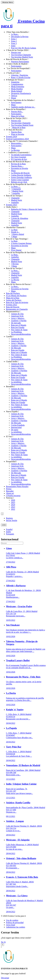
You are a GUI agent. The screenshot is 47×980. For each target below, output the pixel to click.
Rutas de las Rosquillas (16, 109)
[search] (12, 543)
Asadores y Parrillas (19, 371)
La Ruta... (15, 34)
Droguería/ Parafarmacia (21, 93)
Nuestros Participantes (20, 62)
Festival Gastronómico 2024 (17, 139)
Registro (9, 518)
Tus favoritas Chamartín (21, 123)
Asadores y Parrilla (19, 321)
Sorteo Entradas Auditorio (21, 177)
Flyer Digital (16, 250)
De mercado (16, 323)
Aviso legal (11, 925)
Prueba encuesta (13, 496)
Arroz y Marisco (18, 318)
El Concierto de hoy (19, 159)
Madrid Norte (17, 191)
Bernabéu (10, 386)
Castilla (10, 336)
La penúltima (16, 382)
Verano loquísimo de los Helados (20, 100)
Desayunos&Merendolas (21, 334)
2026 (13, 500)
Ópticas (14, 96)
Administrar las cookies (16, 927)
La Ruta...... (16, 187)
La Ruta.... (15, 271)
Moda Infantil (17, 91)
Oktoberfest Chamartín (16, 227)
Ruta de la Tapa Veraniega (17, 239)
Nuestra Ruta (16, 132)
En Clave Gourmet (19, 157)
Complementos (17, 84)
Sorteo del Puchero (14, 300)
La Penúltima (16, 332)
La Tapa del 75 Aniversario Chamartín (22, 141)
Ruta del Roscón (13, 307)
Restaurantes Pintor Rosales (17, 486)
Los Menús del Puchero (16, 296)
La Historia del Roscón (20, 173)
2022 (13, 509)
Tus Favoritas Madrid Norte (22, 125)
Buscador (10, 491)
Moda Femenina (18, 87)
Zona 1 (14, 39)
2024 (13, 505)
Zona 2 (14, 41)
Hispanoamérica (13, 311)
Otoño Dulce (12, 207)
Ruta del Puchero (13, 293)
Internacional (16, 427)
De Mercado (16, 348)
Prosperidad (11, 461)
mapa (13, 46)
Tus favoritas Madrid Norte (22, 57)
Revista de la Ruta (18, 164)
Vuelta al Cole (13, 73)
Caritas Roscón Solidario (21, 175)
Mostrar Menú (7, 2)
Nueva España (12, 411)
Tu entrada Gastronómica (21, 155)
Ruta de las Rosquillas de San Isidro (21, 184)
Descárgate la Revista (20, 37)
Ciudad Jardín (12, 361)
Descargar (5, 978)
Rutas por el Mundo (19, 352)
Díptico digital (18, 234)
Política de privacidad (15, 922)
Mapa (13, 105)
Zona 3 (14, 43)
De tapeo (15, 430)
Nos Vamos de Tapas (19, 405)
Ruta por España (18, 327)
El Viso (10, 436)
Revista (15, 264)
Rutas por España (18, 377)
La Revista (15, 150)
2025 (13, 502)
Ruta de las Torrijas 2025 (17, 118)
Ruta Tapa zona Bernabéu (18, 32)
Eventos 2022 (12, 305)
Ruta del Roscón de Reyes (17, 59)
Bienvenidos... (17, 143)
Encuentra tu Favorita (20, 289)
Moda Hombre (17, 89)
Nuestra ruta (16, 52)
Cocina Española (18, 425)
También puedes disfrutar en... (23, 107)
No (2, 942)
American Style (17, 316)
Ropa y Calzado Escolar (21, 77)
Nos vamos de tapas (19, 355)
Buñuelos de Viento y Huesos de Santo (27, 209)
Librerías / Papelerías (20, 75)
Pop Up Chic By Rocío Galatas (24, 48)
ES (4, 525)
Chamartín (16, 189)
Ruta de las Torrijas (14, 196)
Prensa (9, 489)
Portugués (10, 534)
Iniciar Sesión (12, 520)
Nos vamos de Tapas (19, 330)
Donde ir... (15, 232)
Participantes (16, 66)
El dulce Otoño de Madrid (17, 64)
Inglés (8, 532)
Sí (5, 942)
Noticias (10, 498)
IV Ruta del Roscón (15, 130)
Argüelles (15, 193)
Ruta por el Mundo (19, 325)
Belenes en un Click (19, 182)
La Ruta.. (15, 255)
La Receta (15, 280)
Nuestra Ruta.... (17, 166)
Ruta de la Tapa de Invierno (17, 302)
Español (9, 529)
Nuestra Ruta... (17, 112)
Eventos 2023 (12, 205)
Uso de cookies (12, 920)
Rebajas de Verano (15, 80)
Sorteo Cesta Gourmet (20, 180)
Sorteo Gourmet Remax (21, 243)
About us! (10, 493)
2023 (13, 507)
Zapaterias (15, 82)
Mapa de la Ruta (18, 116)
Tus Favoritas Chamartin (21, 55)
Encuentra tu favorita (19, 168)
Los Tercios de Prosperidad (18, 68)
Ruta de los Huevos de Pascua (19, 284)
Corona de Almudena (20, 218)
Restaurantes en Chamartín (17, 309)
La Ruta (14, 230)
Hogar (14, 98)
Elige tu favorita (18, 134)
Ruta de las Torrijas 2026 (18, 50)
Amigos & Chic (17, 314)
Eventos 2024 (12, 137)
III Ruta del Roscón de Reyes (18, 162)
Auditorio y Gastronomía (18, 152)
